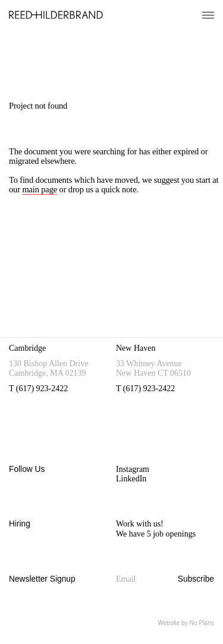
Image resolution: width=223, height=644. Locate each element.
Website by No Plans (186, 623)
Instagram (133, 469)
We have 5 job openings (156, 534)
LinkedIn (131, 479)
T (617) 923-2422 (38, 388)
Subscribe (196, 579)
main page (40, 189)
